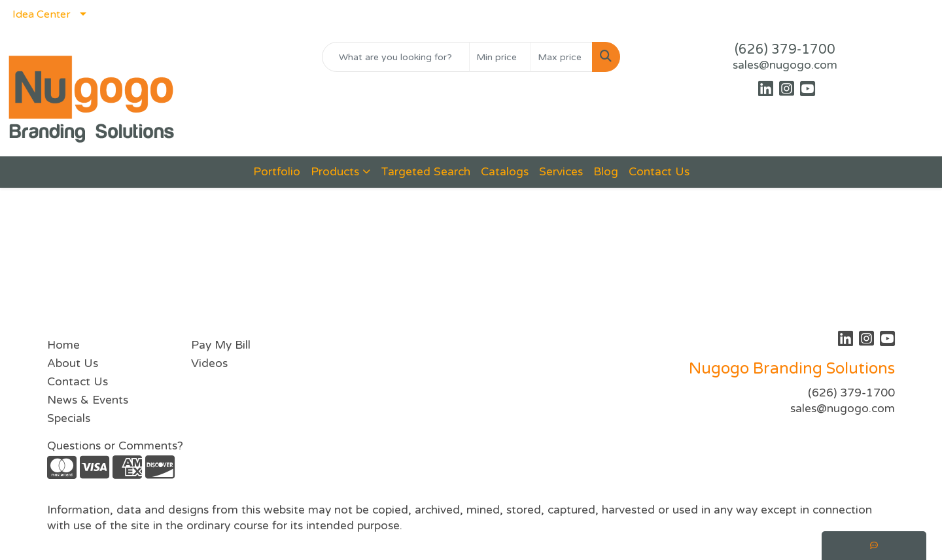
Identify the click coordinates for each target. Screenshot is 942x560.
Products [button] (335, 172)
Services (561, 172)
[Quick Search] (396, 57)
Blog (606, 172)
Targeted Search (426, 172)
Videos (209, 363)
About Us (73, 363)
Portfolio (277, 172)
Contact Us (659, 172)
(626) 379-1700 (785, 50)
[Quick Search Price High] (562, 57)
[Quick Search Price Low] (500, 57)
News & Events (88, 400)
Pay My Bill (221, 345)
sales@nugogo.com (785, 65)
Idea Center (42, 14)
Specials (69, 418)
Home (63, 345)
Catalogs (505, 172)
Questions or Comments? (115, 446)
